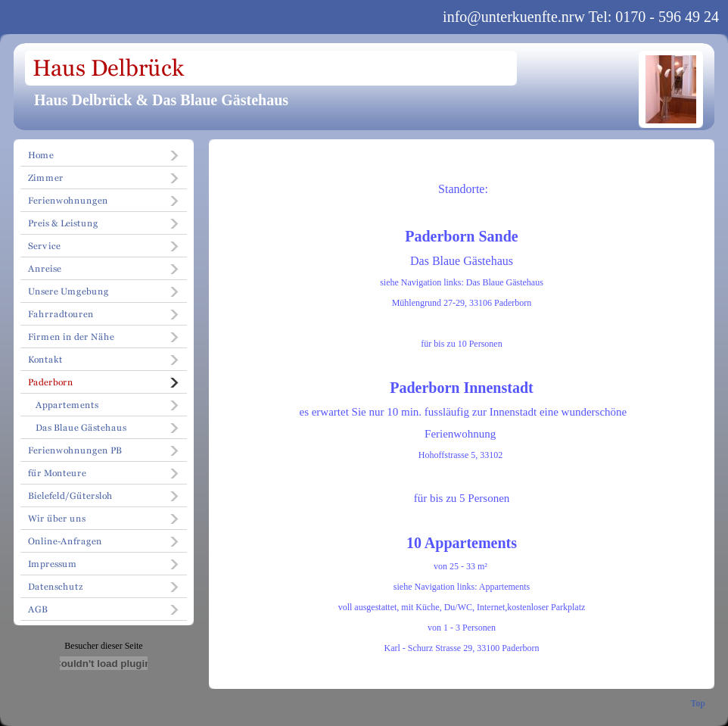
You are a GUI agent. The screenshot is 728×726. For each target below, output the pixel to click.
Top (698, 703)
